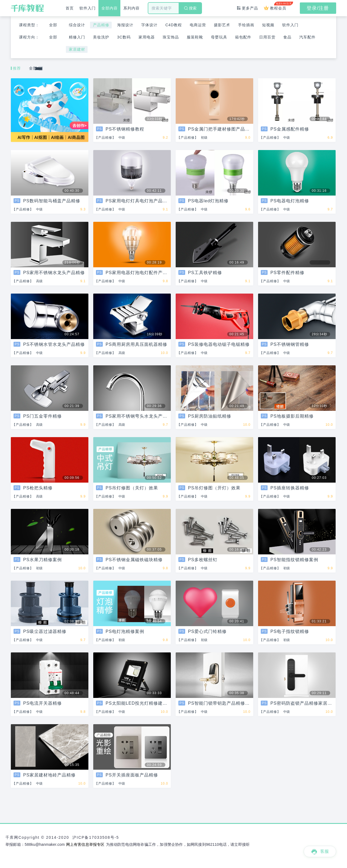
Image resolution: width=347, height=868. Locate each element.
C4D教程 (174, 25)
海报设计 (125, 25)
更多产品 (248, 8)
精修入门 (77, 37)
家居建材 (77, 49)
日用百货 (267, 37)
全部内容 (110, 8)
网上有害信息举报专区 (85, 844)
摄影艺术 (222, 25)
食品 (287, 37)
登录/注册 (318, 8)
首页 (70, 8)
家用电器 (147, 37)
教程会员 (276, 6)
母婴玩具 (219, 37)
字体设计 (149, 25)
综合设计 (77, 25)
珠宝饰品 (171, 37)
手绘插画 (246, 25)
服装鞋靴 (195, 37)
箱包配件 (243, 37)
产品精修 (101, 25)
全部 (53, 25)
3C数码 (124, 37)
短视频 (268, 25)
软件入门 (88, 8)
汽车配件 (307, 37)
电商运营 (198, 25)
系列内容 (131, 8)
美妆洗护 (101, 37)
